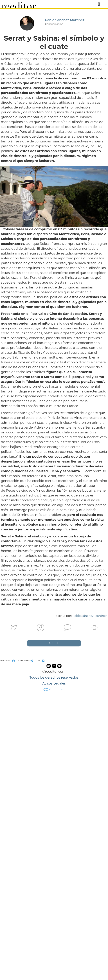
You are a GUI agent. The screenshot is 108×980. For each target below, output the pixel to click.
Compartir (26, 661)
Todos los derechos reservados (54, 678)
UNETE (54, 643)
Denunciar (8, 661)
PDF (41, 661)
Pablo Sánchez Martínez (90, 616)
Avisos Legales (54, 683)
